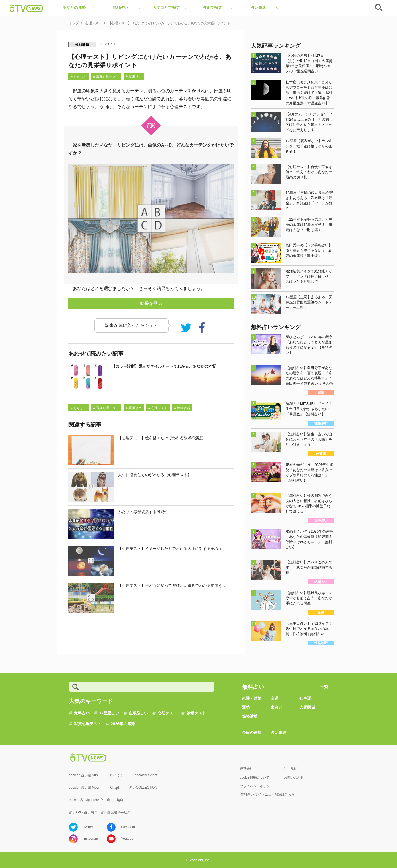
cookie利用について (255, 777)
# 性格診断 (182, 408)
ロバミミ (116, 775)
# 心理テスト (158, 408)
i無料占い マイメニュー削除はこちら (267, 794)
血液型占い (138, 713)
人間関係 (307, 707)
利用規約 (291, 769)
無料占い (82, 713)
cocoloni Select (146, 775)
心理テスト (167, 713)
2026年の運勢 (123, 724)
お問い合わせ (294, 777)
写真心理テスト (88, 724)
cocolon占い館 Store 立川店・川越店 (96, 800)
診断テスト (196, 713)
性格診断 (82, 45)
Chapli (115, 788)
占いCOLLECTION (143, 788)
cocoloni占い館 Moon (85, 788)
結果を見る (151, 303)
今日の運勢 (252, 733)
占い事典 (278, 733)
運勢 (246, 707)
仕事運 (305, 698)
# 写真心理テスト (106, 77)
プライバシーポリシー (256, 786)
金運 (275, 698)
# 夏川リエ (134, 77)
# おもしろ (79, 77)
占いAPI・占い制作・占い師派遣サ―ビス (100, 812)
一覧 (324, 687)
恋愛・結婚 (252, 698)
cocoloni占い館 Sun (83, 775)
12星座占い (109, 713)
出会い (277, 707)
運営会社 (246, 769)
